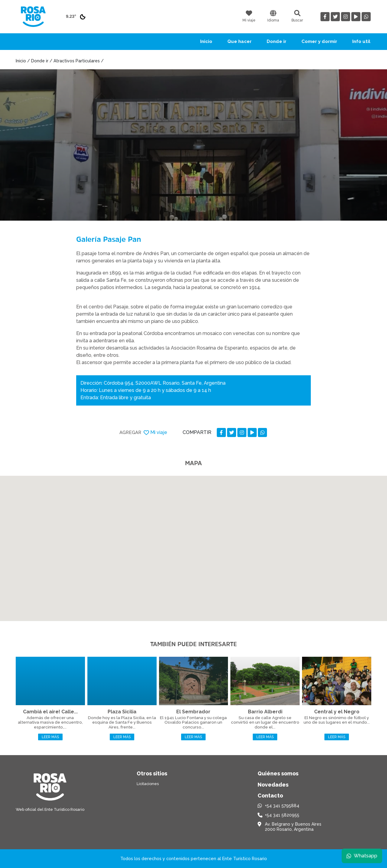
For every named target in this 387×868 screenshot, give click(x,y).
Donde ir (276, 41)
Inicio (206, 41)
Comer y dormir (319, 41)
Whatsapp (362, 856)
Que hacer (239, 41)
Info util (361, 41)
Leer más (50, 737)
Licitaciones (148, 784)
